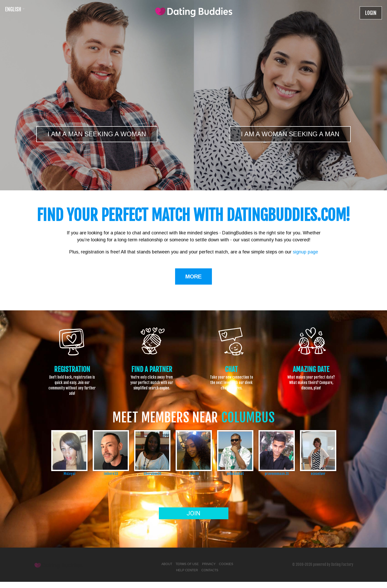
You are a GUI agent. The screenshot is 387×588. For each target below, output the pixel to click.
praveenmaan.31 (277, 474)
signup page (305, 252)
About (167, 564)
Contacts (210, 570)
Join (193, 513)
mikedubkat (235, 474)
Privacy (209, 564)
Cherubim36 (152, 474)
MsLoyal (70, 474)
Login (371, 13)
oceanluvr (318, 474)
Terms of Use (187, 564)
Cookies (226, 564)
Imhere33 (111, 474)
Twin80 (194, 474)
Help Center (187, 570)
